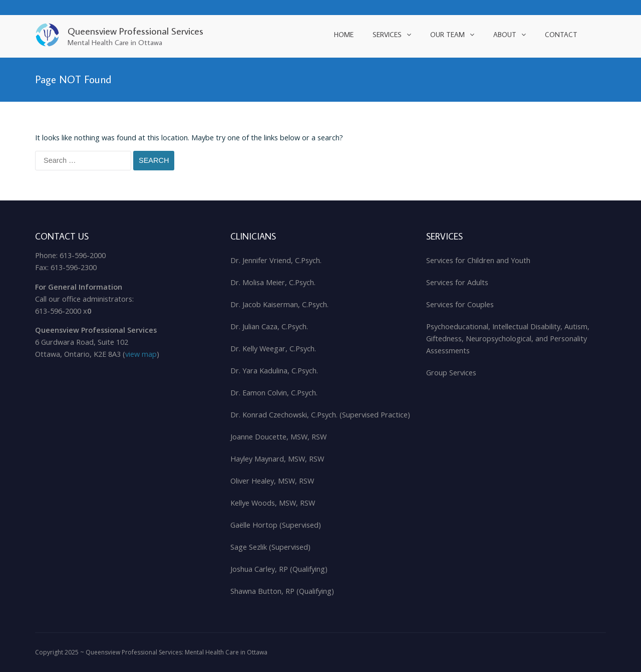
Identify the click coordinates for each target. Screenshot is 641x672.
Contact (561, 35)
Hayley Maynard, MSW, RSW (277, 459)
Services (387, 35)
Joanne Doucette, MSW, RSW (278, 437)
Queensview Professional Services (135, 31)
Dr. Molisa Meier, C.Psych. (273, 282)
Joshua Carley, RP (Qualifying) (279, 569)
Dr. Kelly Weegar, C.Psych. (273, 349)
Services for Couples (460, 304)
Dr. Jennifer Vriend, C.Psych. (276, 260)
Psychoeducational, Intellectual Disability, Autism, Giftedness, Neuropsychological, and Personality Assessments (508, 339)
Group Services (451, 373)
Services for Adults (457, 282)
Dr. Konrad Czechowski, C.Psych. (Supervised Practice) (320, 415)
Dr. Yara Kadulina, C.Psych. (274, 371)
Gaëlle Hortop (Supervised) (276, 525)
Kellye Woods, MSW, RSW (273, 503)
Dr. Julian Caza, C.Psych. (269, 326)
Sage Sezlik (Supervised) (270, 547)
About (505, 35)
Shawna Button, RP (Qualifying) (282, 591)
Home (344, 35)
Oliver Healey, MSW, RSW (272, 481)
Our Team (447, 35)
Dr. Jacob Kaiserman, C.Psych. (279, 304)
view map (141, 354)
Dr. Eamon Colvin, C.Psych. (274, 393)
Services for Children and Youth (478, 260)
